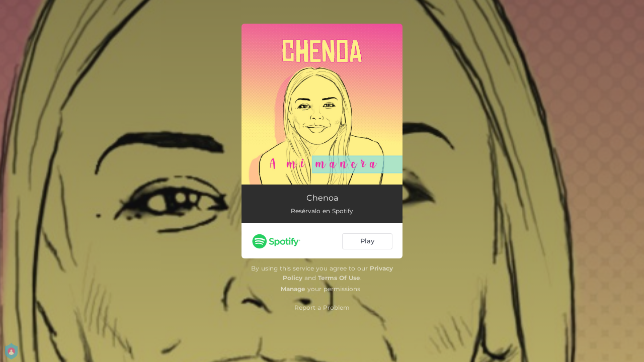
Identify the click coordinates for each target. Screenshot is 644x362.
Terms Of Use (339, 278)
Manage (293, 289)
